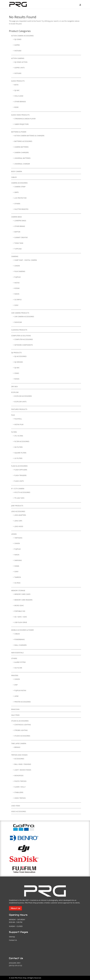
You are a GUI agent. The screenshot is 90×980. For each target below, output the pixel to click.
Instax (17, 283)
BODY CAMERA (17, 171)
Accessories (19, 759)
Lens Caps (18, 521)
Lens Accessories (18, 511)
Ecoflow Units (20, 402)
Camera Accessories (19, 183)
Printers (15, 675)
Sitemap (12, 937)
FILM (13, 415)
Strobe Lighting (21, 730)
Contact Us (13, 940)
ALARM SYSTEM (20, 662)
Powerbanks (19, 639)
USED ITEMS (16, 806)
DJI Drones (19, 362)
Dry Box (14, 387)
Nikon (17, 294)
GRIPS (16, 192)
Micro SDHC (19, 605)
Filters (14, 432)
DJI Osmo (18, 39)
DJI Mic (17, 90)
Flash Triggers (20, 475)
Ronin (17, 379)
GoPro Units (19, 68)
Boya (16, 85)
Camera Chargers (22, 152)
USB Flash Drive (21, 622)
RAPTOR (17, 232)
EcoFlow (15, 392)
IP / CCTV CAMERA (18, 489)
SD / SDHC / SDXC (21, 617)
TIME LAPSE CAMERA (19, 743)
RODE (16, 107)
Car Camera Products (20, 313)
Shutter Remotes (21, 209)
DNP (16, 685)
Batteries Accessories (23, 141)
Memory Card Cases (22, 594)
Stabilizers (19, 792)
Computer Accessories (24, 339)
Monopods (19, 776)
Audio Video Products (20, 115)
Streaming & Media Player (25, 119)
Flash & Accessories (19, 466)
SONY (16, 572)
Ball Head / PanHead (23, 764)
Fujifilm (17, 277)
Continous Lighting (23, 725)
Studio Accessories (22, 736)
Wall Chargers (20, 645)
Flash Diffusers (21, 470)
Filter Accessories (22, 441)
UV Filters (18, 458)
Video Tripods (20, 798)
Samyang (18, 560)
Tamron (18, 577)
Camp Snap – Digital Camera (26, 260)
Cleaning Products (19, 330)
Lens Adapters (20, 515)
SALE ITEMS (15, 715)
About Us (15, 908)
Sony (16, 305)
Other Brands (20, 102)
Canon (17, 266)
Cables (14, 177)
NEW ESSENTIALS (17, 653)
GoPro (17, 45)
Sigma (17, 566)
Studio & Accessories (20, 721)
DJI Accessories (20, 356)
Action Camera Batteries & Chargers (29, 136)
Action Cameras (18, 58)
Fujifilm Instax (20, 690)
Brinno (17, 747)
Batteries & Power (19, 132)
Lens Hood (19, 526)
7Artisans (18, 538)
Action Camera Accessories (22, 36)
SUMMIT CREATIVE (21, 237)
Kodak (17, 288)
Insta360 (18, 51)
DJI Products (16, 353)
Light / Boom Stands (23, 770)
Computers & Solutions (21, 336)
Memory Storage (18, 590)
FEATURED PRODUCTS (19, 409)
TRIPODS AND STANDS (19, 755)
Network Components (24, 345)
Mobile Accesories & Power (22, 630)
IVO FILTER (18, 668)
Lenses (14, 534)
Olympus (18, 300)
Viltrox (17, 583)
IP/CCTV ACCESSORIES (22, 492)
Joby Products (17, 506)
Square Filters (20, 453)
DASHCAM (18, 322)
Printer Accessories (22, 702)
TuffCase (18, 249)
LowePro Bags (20, 221)
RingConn (15, 709)
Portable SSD (20, 611)
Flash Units (19, 481)
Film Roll (18, 419)
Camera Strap (20, 187)
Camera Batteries (21, 147)
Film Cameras (20, 271)
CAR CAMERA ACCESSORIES (24, 317)
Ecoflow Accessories (23, 396)
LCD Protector (20, 198)
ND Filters (18, 447)
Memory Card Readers (23, 600)
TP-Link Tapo (19, 498)
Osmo (17, 373)
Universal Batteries (22, 158)
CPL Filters (19, 436)
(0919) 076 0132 (16, 966)
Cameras (15, 256)
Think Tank (19, 243)
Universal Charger (22, 164)
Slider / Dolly (20, 787)
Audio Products (18, 81)
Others (17, 204)
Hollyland (19, 96)
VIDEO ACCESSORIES (19, 811)
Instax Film (19, 424)
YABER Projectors (21, 124)
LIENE (16, 696)
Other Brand (20, 226)
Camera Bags (16, 217)
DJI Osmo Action (21, 62)
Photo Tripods (20, 781)
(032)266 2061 (15, 963)
